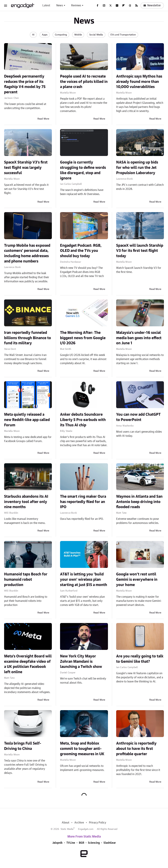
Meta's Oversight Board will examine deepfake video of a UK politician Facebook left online (28, 664)
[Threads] (130, 5)
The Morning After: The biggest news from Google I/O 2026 (83, 338)
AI (33, 35)
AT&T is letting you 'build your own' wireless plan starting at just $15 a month (84, 580)
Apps (45, 35)
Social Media (96, 35)
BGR (82, 843)
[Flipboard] (124, 5)
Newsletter (152, 5)
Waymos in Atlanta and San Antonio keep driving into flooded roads (139, 502)
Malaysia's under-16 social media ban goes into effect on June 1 (139, 338)
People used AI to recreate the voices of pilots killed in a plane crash (84, 82)
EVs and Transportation (123, 35)
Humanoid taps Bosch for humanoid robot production (26, 580)
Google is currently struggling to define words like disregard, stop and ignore (83, 170)
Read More (43, 119)
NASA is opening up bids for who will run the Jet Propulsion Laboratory (137, 168)
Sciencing (94, 843)
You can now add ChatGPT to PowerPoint (138, 417)
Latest (46, 5)
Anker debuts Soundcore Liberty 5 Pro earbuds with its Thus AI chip (83, 420)
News (60, 5)
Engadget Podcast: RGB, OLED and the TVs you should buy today (81, 251)
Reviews (76, 5)
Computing (61, 35)
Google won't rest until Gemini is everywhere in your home (137, 580)
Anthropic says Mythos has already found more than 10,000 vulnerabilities (139, 82)
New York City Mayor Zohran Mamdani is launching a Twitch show (81, 662)
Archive (79, 823)
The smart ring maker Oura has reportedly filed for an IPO (83, 502)
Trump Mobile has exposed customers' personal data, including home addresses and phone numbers (27, 253)
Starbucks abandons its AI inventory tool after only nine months (26, 502)
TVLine (71, 843)
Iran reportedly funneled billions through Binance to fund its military (28, 338)
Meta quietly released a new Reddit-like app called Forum (27, 420)
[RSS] (137, 5)
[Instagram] (104, 5)
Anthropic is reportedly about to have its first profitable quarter (136, 749)
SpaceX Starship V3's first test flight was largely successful (26, 168)
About (66, 823)
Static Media (67, 829)
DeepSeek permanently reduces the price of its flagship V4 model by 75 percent (25, 84)
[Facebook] (98, 5)
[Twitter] (111, 5)
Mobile (78, 35)
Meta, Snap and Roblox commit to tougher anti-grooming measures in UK (82, 749)
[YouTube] (117, 5)
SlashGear (110, 843)
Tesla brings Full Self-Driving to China (23, 746)
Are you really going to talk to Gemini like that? (140, 659)
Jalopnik (57, 843)
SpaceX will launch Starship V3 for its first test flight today (140, 251)
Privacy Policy (98, 823)
